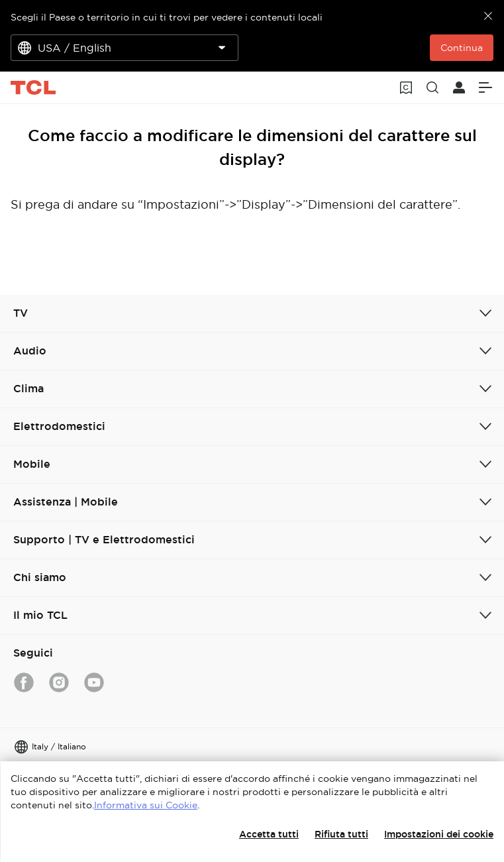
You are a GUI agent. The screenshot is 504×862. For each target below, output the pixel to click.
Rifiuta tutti (341, 834)
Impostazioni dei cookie (439, 834)
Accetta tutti (269, 834)
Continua (462, 48)
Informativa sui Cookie (146, 805)
